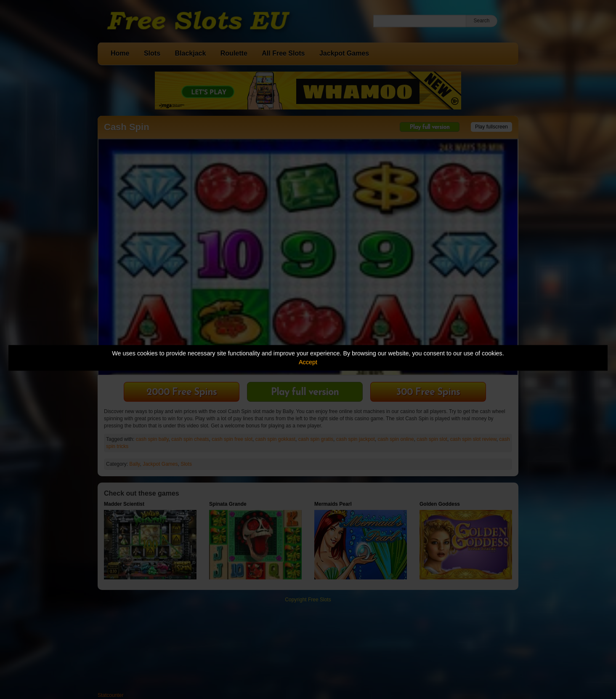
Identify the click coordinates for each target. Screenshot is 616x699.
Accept (308, 362)
